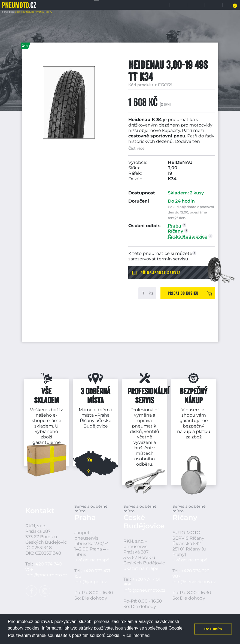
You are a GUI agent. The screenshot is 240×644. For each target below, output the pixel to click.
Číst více (136, 148)
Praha (103, 415)
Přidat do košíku (183, 293)
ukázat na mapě (92, 560)
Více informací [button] (136, 635)
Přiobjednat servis (161, 273)
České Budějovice (97, 423)
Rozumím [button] (213, 629)
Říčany (87, 421)
